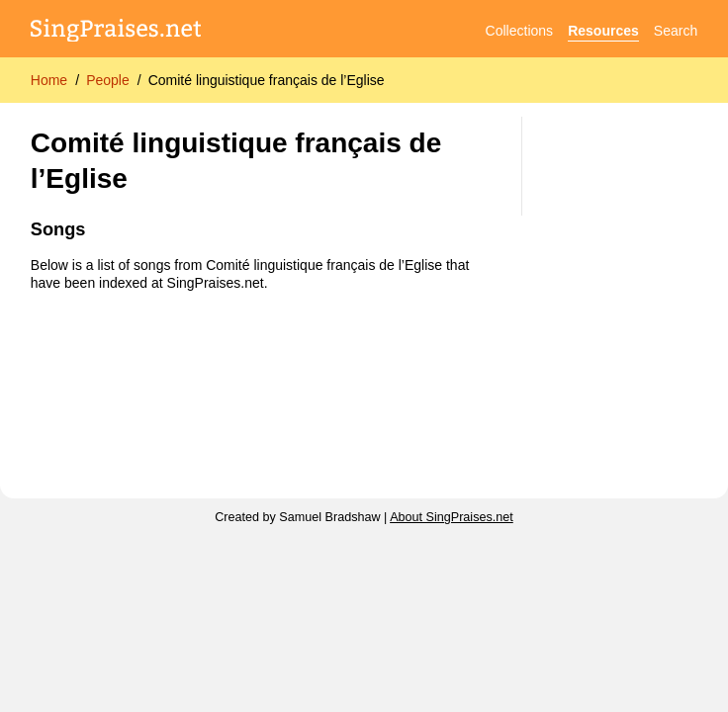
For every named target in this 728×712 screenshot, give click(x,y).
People (108, 80)
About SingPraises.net (452, 517)
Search (676, 31)
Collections (519, 31)
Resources (603, 31)
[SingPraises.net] (116, 31)
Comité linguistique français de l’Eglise (267, 80)
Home (49, 80)
